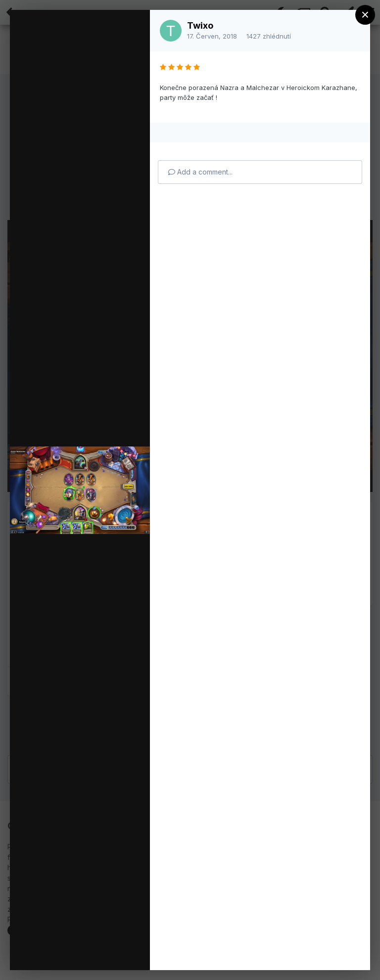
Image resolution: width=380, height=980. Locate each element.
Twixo (200, 25)
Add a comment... (200, 172)
